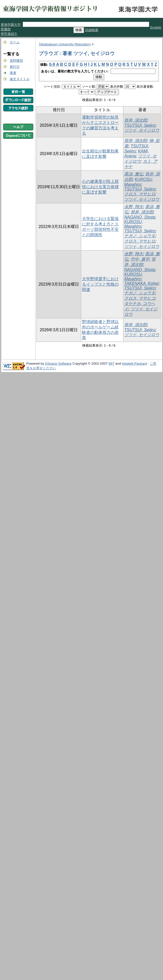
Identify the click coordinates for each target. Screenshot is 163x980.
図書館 (6, 29)
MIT (111, 364)
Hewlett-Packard (134, 364)
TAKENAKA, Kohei (141, 283)
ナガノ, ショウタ (140, 236)
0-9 (52, 64)
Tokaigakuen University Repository (65, 44)
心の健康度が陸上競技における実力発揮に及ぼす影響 (100, 187)
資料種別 (16, 61)
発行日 (15, 67)
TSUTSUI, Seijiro (140, 125)
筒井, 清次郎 (136, 120)
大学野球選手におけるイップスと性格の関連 (100, 284)
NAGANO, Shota (140, 217)
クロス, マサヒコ (140, 298)
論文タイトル (20, 79)
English (156, 27)
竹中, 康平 (140, 259)
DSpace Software (58, 364)
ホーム (15, 42)
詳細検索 (92, 30)
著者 (13, 73)
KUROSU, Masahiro (134, 224)
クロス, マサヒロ (140, 194)
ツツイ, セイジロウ (142, 130)
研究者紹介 (9, 34)
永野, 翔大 (134, 207)
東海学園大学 (11, 25)
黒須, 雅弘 (134, 174)
